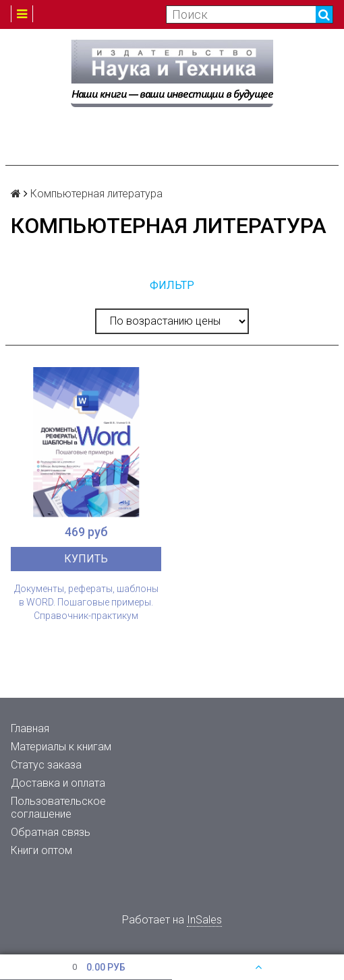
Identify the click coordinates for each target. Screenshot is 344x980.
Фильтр (172, 285)
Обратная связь (51, 832)
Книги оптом (41, 850)
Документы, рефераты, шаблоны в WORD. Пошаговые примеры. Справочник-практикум (86, 602)
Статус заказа (46, 765)
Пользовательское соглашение (58, 808)
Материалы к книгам (61, 747)
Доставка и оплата (58, 783)
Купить (86, 559)
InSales (204, 920)
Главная (30, 728)
